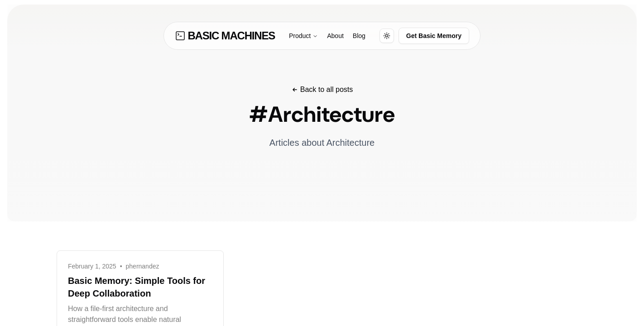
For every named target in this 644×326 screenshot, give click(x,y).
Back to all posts (322, 89)
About (335, 36)
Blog (359, 36)
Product (303, 36)
